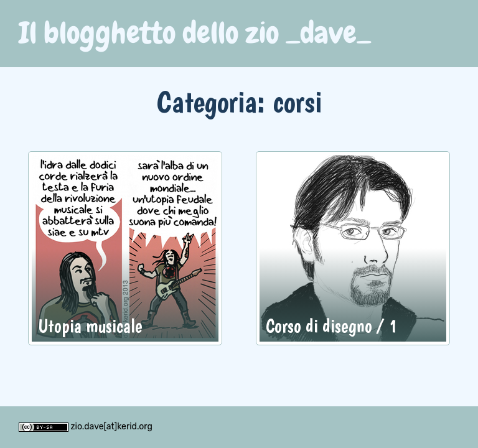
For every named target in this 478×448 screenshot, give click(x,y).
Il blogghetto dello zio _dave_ (195, 33)
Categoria (207, 101)
